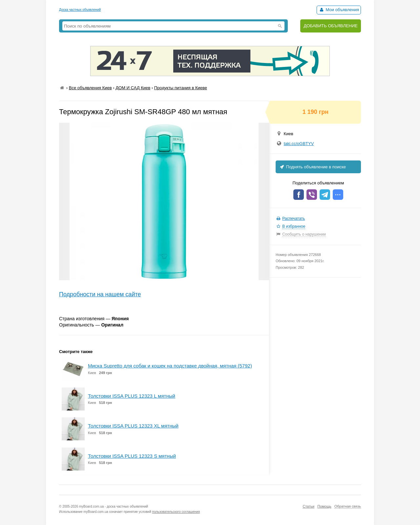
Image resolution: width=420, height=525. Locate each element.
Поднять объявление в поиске (312, 167)
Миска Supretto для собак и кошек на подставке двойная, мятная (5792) (170, 366)
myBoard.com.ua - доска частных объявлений (114, 506)
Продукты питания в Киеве (181, 88)
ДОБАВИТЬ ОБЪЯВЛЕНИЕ (331, 26)
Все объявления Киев (90, 88)
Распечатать (294, 219)
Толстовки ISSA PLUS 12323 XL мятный (133, 426)
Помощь (324, 506)
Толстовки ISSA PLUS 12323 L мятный (132, 396)
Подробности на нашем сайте (100, 294)
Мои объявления (339, 10)
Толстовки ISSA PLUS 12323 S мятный (132, 456)
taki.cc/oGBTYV (299, 144)
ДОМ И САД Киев (133, 88)
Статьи (308, 506)
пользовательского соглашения (176, 512)
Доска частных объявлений (80, 10)
